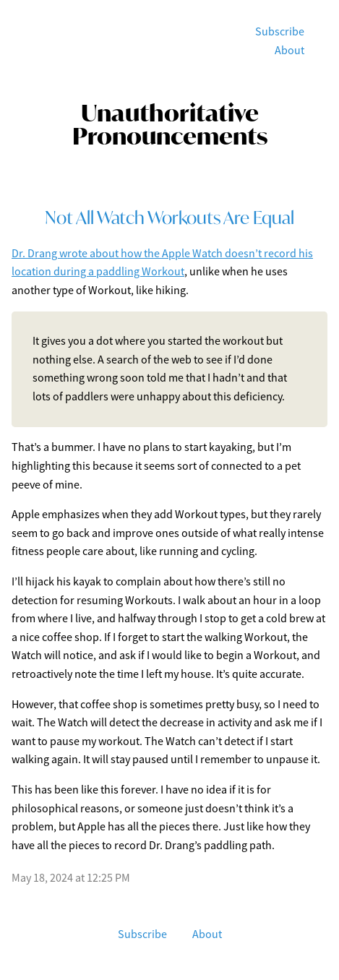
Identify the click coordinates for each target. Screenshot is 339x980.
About (289, 51)
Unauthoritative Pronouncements (170, 124)
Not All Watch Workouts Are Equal (169, 218)
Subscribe (280, 32)
